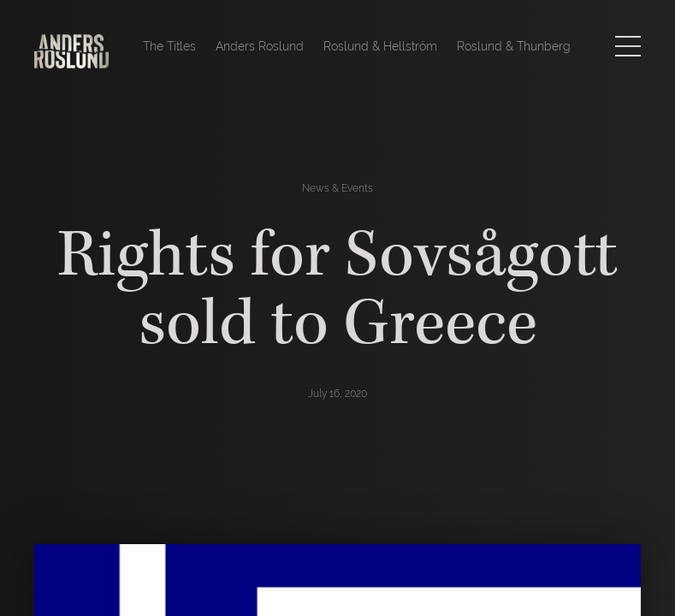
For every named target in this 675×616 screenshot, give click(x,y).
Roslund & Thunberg (514, 46)
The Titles (169, 46)
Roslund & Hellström (380, 46)
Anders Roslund (260, 46)
